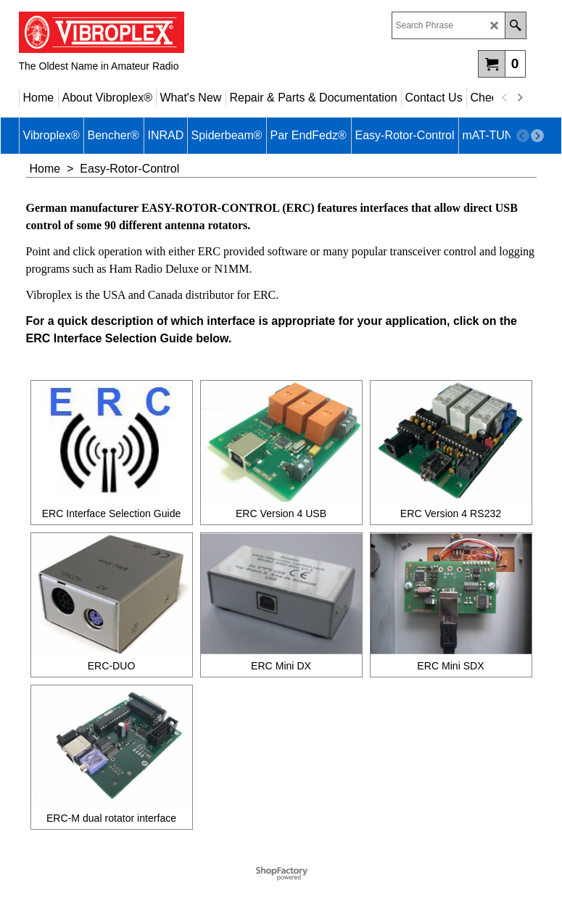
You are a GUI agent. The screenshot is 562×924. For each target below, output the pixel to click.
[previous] (505, 98)
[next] (520, 98)
